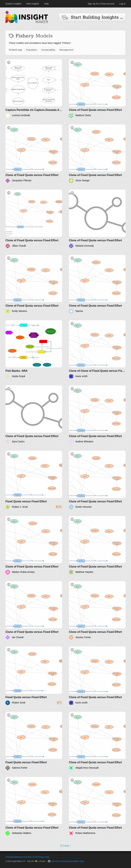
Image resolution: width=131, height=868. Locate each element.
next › (67, 846)
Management (66, 50)
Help (46, 4)
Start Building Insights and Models (94, 17)
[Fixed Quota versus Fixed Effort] (34, 480)
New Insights (33, 4)
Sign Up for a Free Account (101, 4)
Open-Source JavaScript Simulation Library (68, 861)
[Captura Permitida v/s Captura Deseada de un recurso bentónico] (34, 88)
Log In (122, 4)
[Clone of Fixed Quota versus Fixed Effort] (97, 88)
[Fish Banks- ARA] (34, 350)
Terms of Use (32, 857)
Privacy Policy (44, 857)
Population (32, 50)
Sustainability (48, 50)
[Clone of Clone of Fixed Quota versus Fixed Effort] (97, 350)
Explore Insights (13, 4)
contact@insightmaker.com (16, 857)
